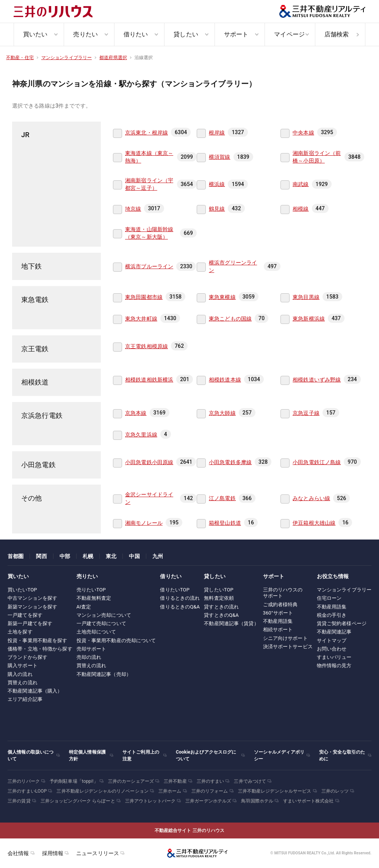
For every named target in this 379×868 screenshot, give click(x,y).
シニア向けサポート (285, 638)
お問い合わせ (332, 649)
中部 (65, 556)
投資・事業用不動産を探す (38, 640)
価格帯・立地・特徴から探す (40, 649)
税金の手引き (332, 615)
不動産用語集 (278, 621)
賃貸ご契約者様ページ (342, 623)
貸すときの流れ (221, 607)
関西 (41, 556)
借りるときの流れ (180, 598)
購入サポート (23, 665)
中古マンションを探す (32, 598)
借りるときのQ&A (180, 607)
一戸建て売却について (101, 623)
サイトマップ (332, 640)
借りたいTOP (175, 590)
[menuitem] (39, 34)
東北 (111, 556)
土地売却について (96, 632)
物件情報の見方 (334, 665)
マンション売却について (104, 615)
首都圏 (16, 556)
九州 (158, 556)
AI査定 (84, 607)
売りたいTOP (91, 590)
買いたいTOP (22, 590)
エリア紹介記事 (25, 699)
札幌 (88, 556)
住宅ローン (329, 598)
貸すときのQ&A (221, 615)
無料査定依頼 (219, 598)
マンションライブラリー (344, 590)
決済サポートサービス (288, 647)
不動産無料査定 (94, 598)
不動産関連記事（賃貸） (231, 623)
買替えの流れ (23, 683)
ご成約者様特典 (280, 604)
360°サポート (278, 613)
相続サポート (278, 629)
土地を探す (20, 632)
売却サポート (92, 649)
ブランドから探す (27, 657)
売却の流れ (89, 657)
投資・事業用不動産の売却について (116, 640)
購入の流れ (20, 674)
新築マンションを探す (32, 607)
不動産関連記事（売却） (104, 674)
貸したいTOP (219, 590)
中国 (134, 556)
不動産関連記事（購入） (35, 691)
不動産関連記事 (334, 632)
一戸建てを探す (25, 615)
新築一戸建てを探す (30, 623)
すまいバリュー (334, 657)
